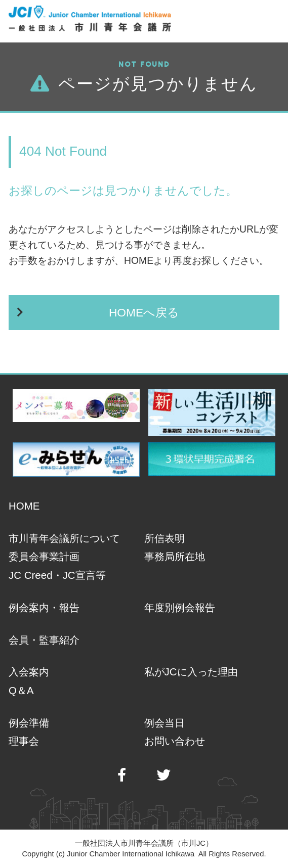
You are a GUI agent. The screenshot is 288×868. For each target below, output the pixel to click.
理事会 (24, 741)
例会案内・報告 (44, 607)
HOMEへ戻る (144, 312)
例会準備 (29, 723)
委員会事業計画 (44, 556)
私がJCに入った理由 (191, 672)
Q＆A (21, 690)
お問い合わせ (175, 741)
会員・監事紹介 (44, 640)
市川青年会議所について (64, 538)
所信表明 (164, 538)
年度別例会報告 (180, 607)
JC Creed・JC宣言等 (57, 575)
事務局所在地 (175, 556)
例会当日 (164, 723)
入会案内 (29, 672)
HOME (24, 506)
